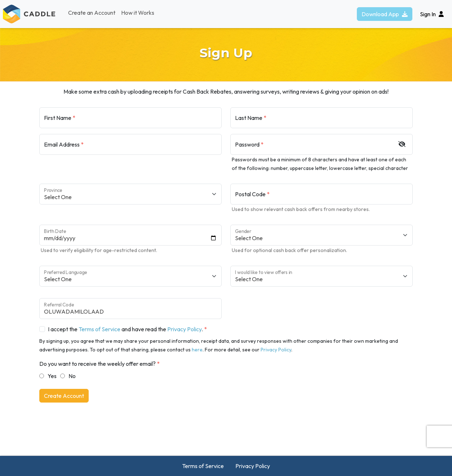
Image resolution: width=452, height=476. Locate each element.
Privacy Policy (184, 329)
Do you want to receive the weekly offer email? (98, 364)
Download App (385, 14)
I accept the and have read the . (125, 329)
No (72, 376)
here (197, 350)
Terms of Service (99, 329)
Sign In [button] (432, 14)
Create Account (64, 396)
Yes (52, 376)
